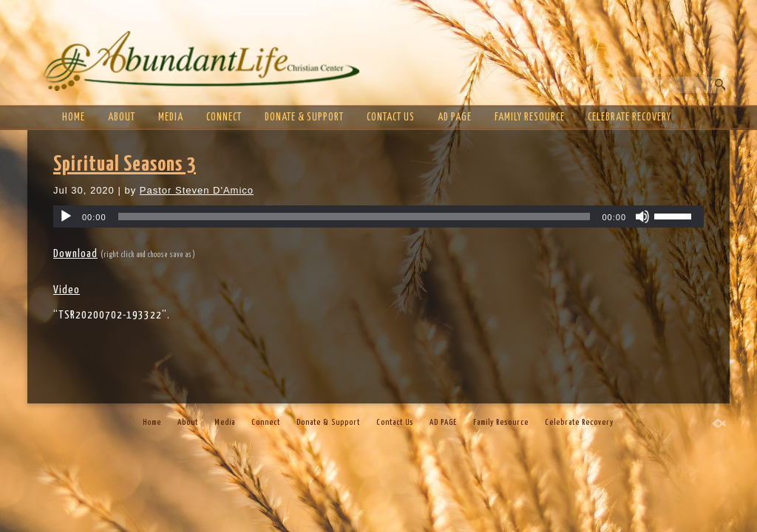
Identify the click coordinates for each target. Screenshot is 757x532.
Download (75, 254)
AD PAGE (455, 117)
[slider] (354, 216)
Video (67, 290)
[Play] (66, 216)
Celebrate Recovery (629, 117)
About (122, 117)
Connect (224, 117)
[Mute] (642, 216)
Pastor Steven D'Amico (197, 190)
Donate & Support (304, 117)
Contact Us (391, 117)
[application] (378, 216)
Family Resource (530, 117)
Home (74, 117)
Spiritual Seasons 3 (125, 165)
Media (171, 117)
